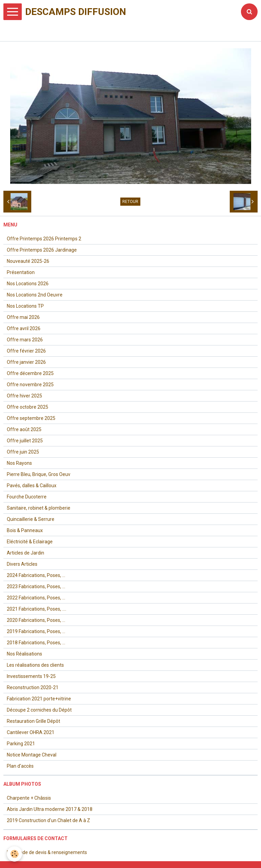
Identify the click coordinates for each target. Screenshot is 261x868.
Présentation (21, 272)
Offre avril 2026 (24, 328)
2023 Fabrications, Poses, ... (36, 586)
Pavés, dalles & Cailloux (32, 486)
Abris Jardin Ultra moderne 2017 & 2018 (50, 809)
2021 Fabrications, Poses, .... (37, 609)
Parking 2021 (21, 744)
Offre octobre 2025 (28, 407)
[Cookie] (14, 854)
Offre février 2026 (26, 351)
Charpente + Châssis (29, 798)
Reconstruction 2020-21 (33, 687)
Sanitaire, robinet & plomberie (39, 508)
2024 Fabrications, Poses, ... (36, 575)
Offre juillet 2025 (25, 441)
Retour (130, 202)
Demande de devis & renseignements (47, 852)
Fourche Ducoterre (27, 497)
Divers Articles (22, 564)
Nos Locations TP (25, 306)
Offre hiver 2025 (24, 396)
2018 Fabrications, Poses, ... (36, 643)
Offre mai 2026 (23, 317)
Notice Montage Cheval (32, 755)
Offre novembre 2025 (30, 385)
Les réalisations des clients (35, 665)
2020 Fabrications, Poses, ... (36, 620)
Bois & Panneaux (25, 530)
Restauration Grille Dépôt (33, 721)
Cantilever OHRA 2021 (31, 732)
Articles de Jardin (25, 553)
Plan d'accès (20, 766)
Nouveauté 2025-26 (28, 261)
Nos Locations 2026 (28, 284)
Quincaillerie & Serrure (31, 519)
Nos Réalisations (24, 654)
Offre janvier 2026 (26, 362)
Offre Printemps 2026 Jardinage (42, 250)
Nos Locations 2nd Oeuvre (35, 295)
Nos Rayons (19, 463)
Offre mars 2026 (25, 340)
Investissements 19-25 (31, 676)
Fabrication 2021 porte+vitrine (39, 699)
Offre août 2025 (24, 429)
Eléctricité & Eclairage (30, 542)
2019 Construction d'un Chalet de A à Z (48, 820)
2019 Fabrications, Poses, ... (36, 631)
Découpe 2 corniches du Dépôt (39, 710)
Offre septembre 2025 (31, 418)
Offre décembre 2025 (30, 373)
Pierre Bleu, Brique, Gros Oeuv (39, 474)
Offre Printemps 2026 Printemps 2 (44, 239)
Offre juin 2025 (23, 452)
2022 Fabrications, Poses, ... (36, 598)
